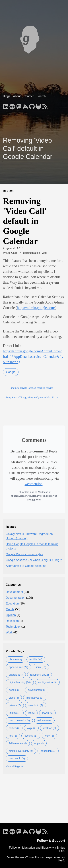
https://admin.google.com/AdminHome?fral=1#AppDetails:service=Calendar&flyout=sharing (33, 357)
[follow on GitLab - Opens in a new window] (38, 106)
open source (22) (18, 667)
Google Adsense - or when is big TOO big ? (34, 560)
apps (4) (39, 743)
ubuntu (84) (15, 660)
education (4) (48, 751)
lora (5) (13, 736)
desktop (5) (50, 728)
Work (9, 632)
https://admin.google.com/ (36, 308)
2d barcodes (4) (18, 743)
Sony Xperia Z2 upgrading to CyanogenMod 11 (32, 398)
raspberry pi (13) (40, 675)
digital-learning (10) (20, 682)
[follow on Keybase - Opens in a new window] (25, 106)
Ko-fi (61, 860)
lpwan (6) (48, 713)
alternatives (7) (35, 698)
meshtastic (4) (17, 759)
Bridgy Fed (61, 849)
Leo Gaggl (13, 253)
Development (14, 592)
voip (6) (31, 728)
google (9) (15, 690)
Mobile (10, 609)
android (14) (16, 675)
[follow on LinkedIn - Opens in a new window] (6, 106)
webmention (34, 484)
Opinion (11, 615)
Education (12, 603)
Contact (29, 96)
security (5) (31, 736)
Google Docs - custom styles (24, 554)
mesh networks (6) (19, 720)
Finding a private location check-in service (29, 388)
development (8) (37, 690)
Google (11, 372)
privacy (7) (15, 705)
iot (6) (31, 713)
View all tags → (15, 766)
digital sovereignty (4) (21, 751)
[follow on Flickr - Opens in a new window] (12, 106)
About (17, 96)
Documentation (16, 598)
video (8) (14, 698)
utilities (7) (15, 713)
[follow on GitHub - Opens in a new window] (32, 106)
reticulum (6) (44, 720)
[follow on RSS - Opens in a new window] (45, 106)
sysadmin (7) (36, 705)
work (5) (49, 736)
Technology (13, 627)
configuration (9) (47, 682)
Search (41, 96)
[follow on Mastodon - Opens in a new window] (19, 106)
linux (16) (41, 667)
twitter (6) (14, 728)
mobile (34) (36, 660)
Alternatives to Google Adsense (26, 566)
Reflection (12, 621)
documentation (32, 253)
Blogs (7, 96)
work (45, 253)
